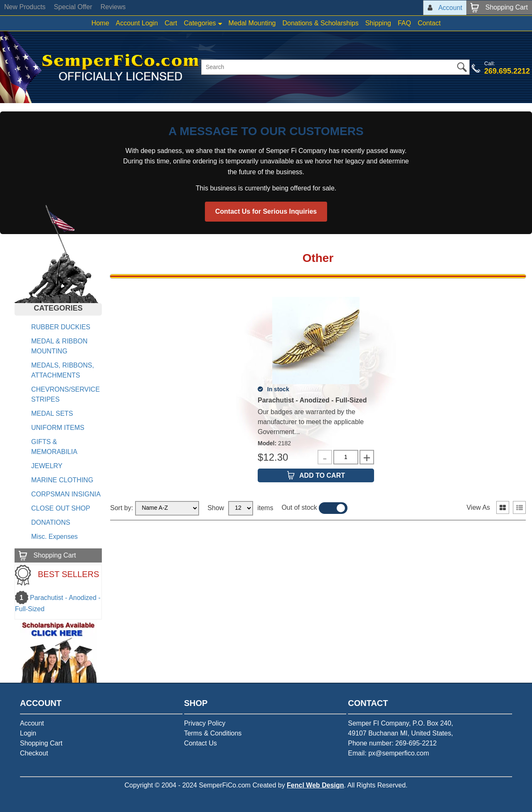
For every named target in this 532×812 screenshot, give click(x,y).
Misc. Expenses (54, 537)
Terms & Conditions (213, 733)
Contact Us (201, 743)
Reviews (113, 7)
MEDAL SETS (52, 413)
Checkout (34, 753)
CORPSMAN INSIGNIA (66, 494)
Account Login (137, 23)
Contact (429, 23)
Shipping (378, 23)
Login (28, 733)
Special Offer (73, 7)
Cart (171, 23)
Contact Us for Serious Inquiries (266, 211)
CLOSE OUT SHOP (61, 508)
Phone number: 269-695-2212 (392, 743)
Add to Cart (322, 475)
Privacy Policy (205, 723)
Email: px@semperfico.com (388, 753)
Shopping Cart (41, 743)
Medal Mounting (252, 23)
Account (32, 723)
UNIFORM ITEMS (58, 428)
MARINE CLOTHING (62, 480)
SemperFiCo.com (224, 785)
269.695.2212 (507, 71)
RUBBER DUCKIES (61, 327)
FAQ (404, 23)
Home (100, 23)
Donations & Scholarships (320, 23)
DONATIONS (51, 522)
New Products (25, 7)
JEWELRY (47, 466)
